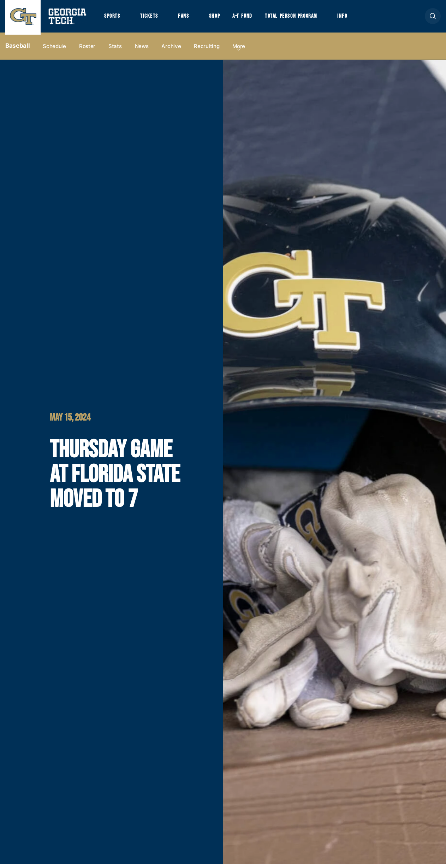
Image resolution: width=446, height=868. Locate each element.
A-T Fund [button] (248, 18)
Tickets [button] (151, 18)
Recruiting (207, 50)
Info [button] (353, 18)
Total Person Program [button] (299, 18)
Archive (171, 50)
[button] (433, 18)
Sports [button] (113, 18)
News (142, 50)
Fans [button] (187, 18)
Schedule (54, 50)
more (239, 50)
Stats (115, 50)
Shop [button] (219, 18)
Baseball (17, 50)
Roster (87, 50)
